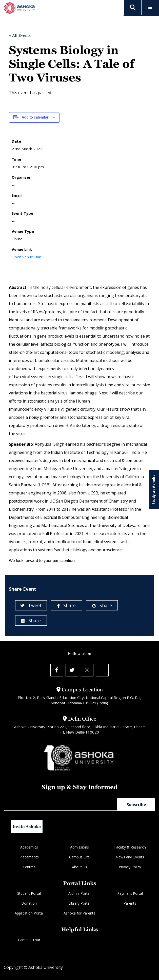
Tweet (31, 605)
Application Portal (29, 913)
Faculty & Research (130, 847)
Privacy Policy (130, 867)
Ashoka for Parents (79, 913)
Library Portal (79, 903)
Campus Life (79, 857)
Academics (29, 847)
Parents (130, 903)
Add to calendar (35, 117)
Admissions (79, 847)
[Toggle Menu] (150, 8)
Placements (29, 857)
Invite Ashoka (27, 827)
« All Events (20, 35)
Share (66, 605)
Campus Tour (29, 940)
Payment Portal (130, 893)
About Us (79, 867)
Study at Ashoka (154, 489)
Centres (29, 867)
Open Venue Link (26, 257)
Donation (29, 903)
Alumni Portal (79, 893)
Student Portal (29, 893)
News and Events (130, 857)
